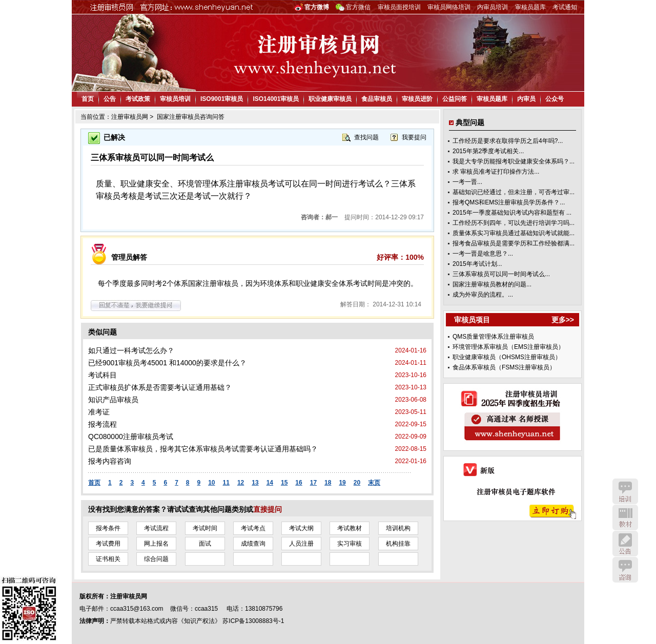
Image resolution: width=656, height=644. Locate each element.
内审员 (526, 99)
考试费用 (108, 544)
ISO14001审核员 (276, 99)
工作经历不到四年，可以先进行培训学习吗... (514, 223)
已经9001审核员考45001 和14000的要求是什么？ (167, 363)
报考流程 (102, 424)
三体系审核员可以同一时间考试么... (501, 274)
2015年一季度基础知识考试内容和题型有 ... (512, 213)
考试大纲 (301, 528)
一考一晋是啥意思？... (483, 254)
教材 (625, 517)
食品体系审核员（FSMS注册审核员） (504, 367)
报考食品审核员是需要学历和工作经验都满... (514, 243)
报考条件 (108, 528)
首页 (88, 99)
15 (284, 483)
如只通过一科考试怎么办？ (131, 350)
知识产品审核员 (113, 400)
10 (211, 483)
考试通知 (565, 7)
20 (357, 483)
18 (328, 483)
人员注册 (301, 544)
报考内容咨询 (110, 461)
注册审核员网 (130, 117)
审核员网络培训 (449, 7)
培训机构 (398, 528)
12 (241, 483)
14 (270, 483)
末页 (374, 483)
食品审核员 (377, 99)
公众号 (555, 99)
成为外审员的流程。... (483, 295)
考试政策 (138, 99)
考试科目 (102, 375)
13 (255, 483)
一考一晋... (467, 182)
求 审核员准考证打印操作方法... (496, 172)
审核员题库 (530, 7)
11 (226, 483)
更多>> (563, 320)
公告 (110, 99)
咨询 (625, 570)
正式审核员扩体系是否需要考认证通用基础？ (160, 387)
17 (313, 483)
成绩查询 (253, 544)
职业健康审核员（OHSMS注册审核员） (507, 357)
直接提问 (268, 509)
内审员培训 (493, 7)
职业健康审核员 (330, 99)
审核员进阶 (417, 99)
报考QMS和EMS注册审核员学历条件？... (509, 202)
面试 (205, 544)
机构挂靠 (398, 544)
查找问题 (366, 137)
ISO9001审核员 (222, 99)
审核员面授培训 (399, 7)
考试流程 (156, 528)
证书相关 (108, 559)
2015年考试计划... (477, 264)
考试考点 (253, 528)
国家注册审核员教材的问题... (492, 284)
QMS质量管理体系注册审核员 (493, 337)
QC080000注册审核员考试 (131, 437)
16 (299, 483)
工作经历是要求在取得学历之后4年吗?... (508, 141)
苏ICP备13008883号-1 (253, 621)
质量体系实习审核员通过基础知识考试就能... (514, 233)
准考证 (99, 412)
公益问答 (455, 99)
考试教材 (350, 528)
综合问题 (156, 559)
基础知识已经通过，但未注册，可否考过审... (514, 192)
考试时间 (205, 528)
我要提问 (414, 137)
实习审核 (350, 544)
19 (342, 483)
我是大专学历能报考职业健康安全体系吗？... (514, 161)
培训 (625, 491)
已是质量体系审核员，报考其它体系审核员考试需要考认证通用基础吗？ (203, 449)
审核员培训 (175, 99)
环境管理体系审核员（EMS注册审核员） (508, 347)
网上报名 (156, 544)
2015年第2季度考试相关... (488, 151)
